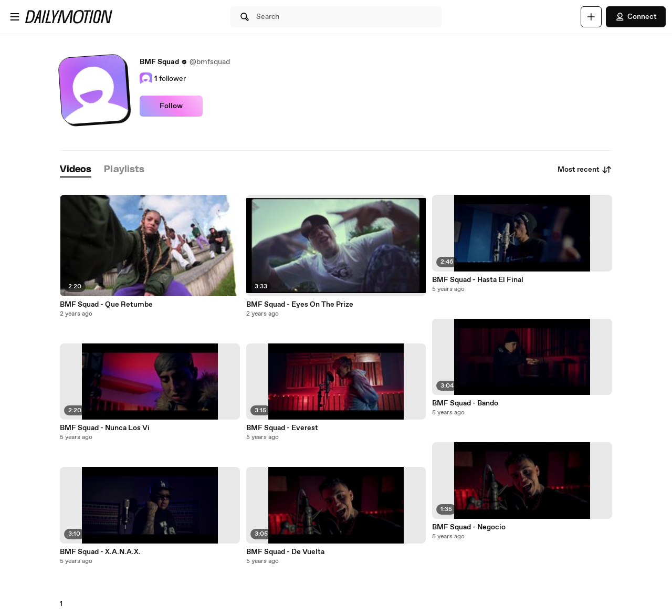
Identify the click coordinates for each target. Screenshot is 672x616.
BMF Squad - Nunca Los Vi (105, 428)
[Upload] (591, 17)
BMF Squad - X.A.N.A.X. (100, 552)
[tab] (76, 170)
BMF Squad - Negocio (469, 527)
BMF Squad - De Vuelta (285, 552)
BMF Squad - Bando (465, 403)
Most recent (585, 170)
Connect (636, 17)
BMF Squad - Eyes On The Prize (300, 305)
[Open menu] (15, 17)
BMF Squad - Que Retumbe (106, 305)
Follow (171, 106)
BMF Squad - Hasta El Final (478, 280)
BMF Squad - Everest (282, 428)
